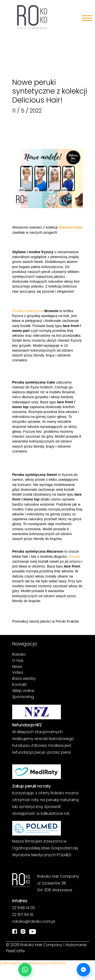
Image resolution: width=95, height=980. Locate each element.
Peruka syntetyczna (28, 311)
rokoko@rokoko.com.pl (34, 921)
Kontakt (19, 685)
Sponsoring (23, 697)
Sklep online (23, 691)
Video (18, 672)
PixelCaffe (15, 951)
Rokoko (19, 654)
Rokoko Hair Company (41, 945)
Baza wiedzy (24, 678)
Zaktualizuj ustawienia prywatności (33, 963)
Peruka (74, 557)
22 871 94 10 (23, 915)
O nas (18, 660)
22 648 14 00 (24, 908)
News (17, 667)
